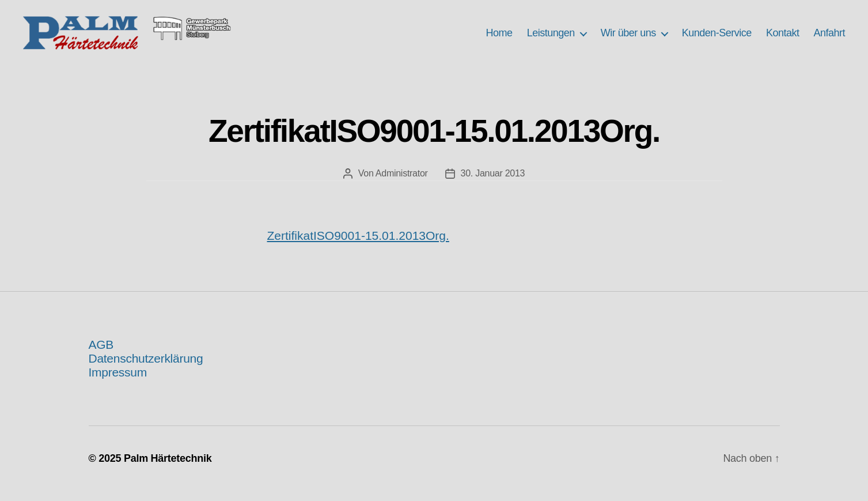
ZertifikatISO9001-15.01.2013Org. (358, 245)
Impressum (118, 382)
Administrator (402, 183)
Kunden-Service (717, 38)
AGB (101, 354)
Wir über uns (628, 38)
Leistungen (551, 38)
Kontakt (783, 38)
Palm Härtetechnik (168, 468)
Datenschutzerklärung (146, 368)
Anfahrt (829, 38)
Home (499, 38)
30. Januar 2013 (493, 183)
